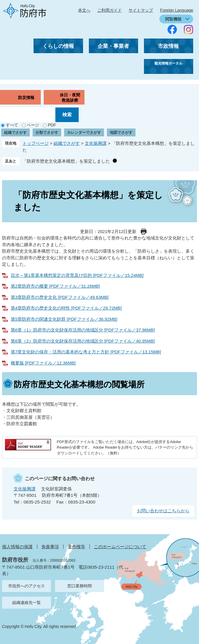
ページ (33, 125)
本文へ (84, 10)
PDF (52, 125)
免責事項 (50, 547)
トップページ (36, 143)
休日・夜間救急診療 (70, 98)
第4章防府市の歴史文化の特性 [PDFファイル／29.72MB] (66, 308)
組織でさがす (15, 132)
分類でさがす (47, 132)
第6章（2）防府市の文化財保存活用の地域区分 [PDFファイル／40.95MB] (83, 341)
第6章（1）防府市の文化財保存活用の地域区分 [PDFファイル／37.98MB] (83, 330)
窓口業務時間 (80, 586)
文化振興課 (96, 143)
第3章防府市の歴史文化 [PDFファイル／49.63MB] (60, 297)
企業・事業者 (113, 46)
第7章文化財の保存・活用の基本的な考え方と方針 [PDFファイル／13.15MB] (86, 352)
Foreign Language (177, 10)
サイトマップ (141, 10)
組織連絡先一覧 (27, 603)
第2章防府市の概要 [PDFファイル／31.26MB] (55, 286)
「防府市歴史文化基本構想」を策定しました (66, 161)
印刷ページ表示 (144, 232)
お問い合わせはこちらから (163, 511)
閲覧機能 (173, 19)
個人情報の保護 (17, 547)
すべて (12, 125)
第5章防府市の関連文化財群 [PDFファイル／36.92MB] (64, 319)
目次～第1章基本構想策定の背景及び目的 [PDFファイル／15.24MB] (77, 275)
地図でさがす (121, 132)
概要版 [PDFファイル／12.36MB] (43, 363)
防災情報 (26, 98)
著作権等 (76, 547)
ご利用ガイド (110, 10)
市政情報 (168, 46)
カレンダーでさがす (84, 132)
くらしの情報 (58, 46)
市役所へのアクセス (27, 586)
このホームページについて (120, 547)
